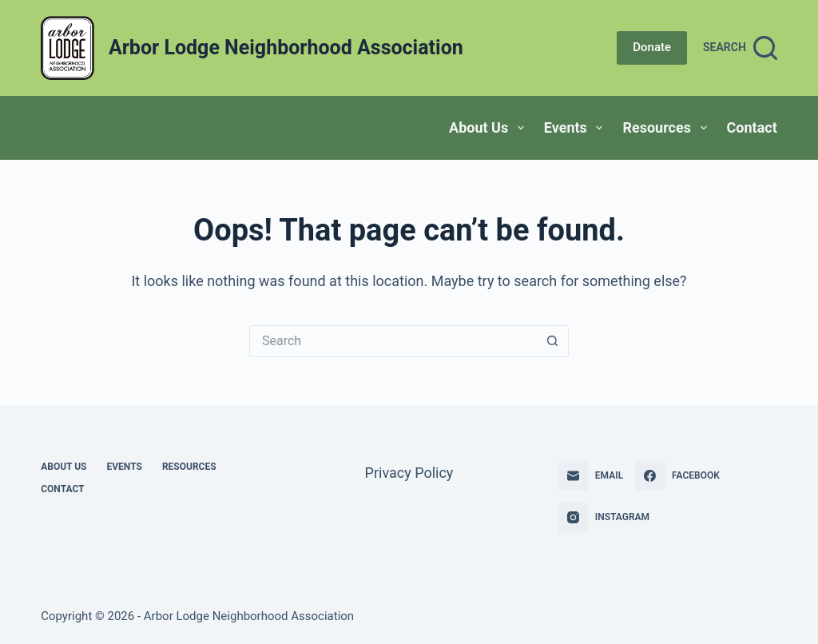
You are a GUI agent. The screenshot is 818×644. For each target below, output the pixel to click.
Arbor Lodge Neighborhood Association (286, 48)
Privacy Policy (409, 473)
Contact (752, 127)
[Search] (740, 48)
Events (577, 128)
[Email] (591, 476)
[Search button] (553, 341)
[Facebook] (677, 476)
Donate (652, 47)
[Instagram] (604, 518)
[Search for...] (393, 341)
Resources (667, 128)
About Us (490, 128)
